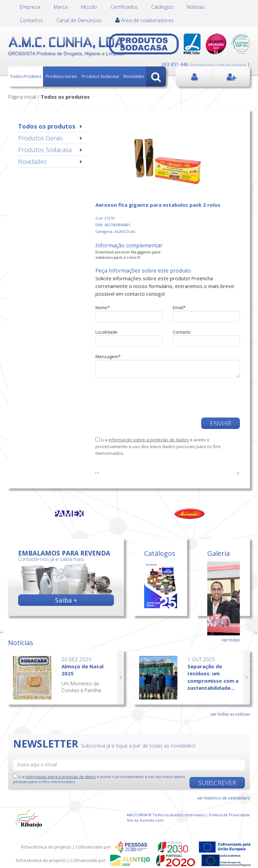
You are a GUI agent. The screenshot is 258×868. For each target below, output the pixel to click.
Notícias (196, 7)
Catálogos (162, 7)
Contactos (31, 20)
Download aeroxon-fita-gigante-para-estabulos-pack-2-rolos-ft (128, 255)
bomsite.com (152, 820)
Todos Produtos (26, 76)
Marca (61, 7)
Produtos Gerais (61, 76)
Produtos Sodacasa (100, 76)
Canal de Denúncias (79, 20)
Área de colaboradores (145, 20)
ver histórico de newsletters (224, 798)
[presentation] (146, 398)
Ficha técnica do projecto (46, 847)
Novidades (134, 76)
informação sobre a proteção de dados (149, 440)
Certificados (124, 7)
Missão (89, 7)
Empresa (30, 7)
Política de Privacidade (229, 815)
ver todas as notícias (230, 714)
